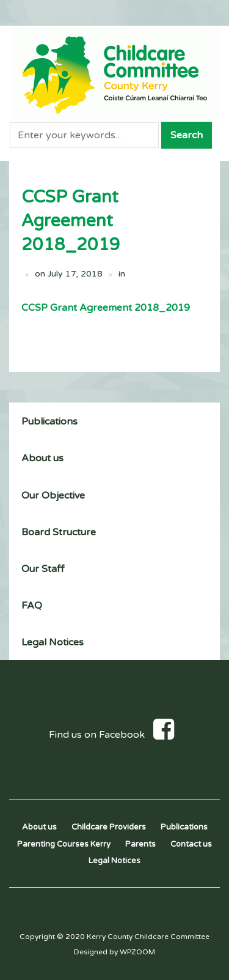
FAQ (32, 606)
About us (42, 458)
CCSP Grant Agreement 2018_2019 (106, 308)
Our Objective (53, 496)
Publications (49, 421)
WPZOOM (137, 952)
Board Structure (59, 532)
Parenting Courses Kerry (64, 844)
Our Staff (43, 569)
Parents (140, 844)
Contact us (191, 844)
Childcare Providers (109, 827)
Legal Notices (53, 642)
